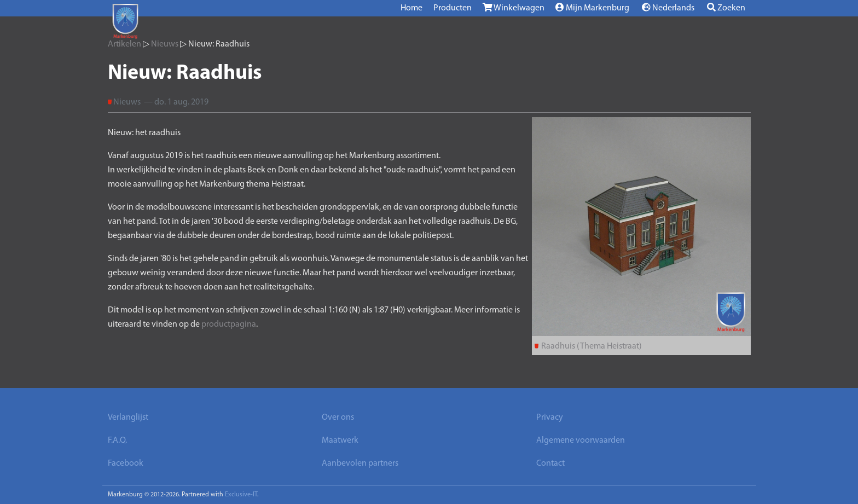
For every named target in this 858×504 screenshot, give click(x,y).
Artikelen (124, 44)
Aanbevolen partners (360, 464)
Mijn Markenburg (592, 8)
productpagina (229, 325)
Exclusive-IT (241, 495)
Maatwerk (340, 441)
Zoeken (726, 8)
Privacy (550, 418)
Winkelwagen (514, 8)
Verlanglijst (128, 418)
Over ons (338, 418)
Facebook (126, 464)
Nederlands (668, 8)
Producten (453, 8)
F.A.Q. (117, 441)
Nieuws (165, 44)
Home (411, 8)
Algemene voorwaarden (581, 441)
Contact (550, 464)
